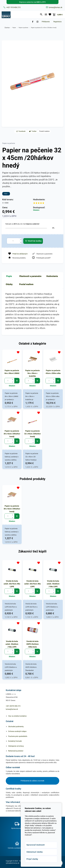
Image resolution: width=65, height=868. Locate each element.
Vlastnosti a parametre (30, 276)
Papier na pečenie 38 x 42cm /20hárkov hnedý (12, 434)
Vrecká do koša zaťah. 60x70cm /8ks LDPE (12, 584)
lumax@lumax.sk (12, 709)
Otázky (9, 284)
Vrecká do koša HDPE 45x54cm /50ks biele (32, 644)
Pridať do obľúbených (20, 254)
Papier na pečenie (23, 28)
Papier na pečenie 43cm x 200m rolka (53, 372)
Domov (7, 28)
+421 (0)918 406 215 (13, 706)
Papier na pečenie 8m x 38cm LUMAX (12, 372)
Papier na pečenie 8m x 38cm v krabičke (32, 373)
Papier (14, 28)
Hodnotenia (52, 276)
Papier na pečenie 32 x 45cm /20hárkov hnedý (44, 28)
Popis (9, 276)
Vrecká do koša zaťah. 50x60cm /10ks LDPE (53, 584)
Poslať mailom (26, 284)
